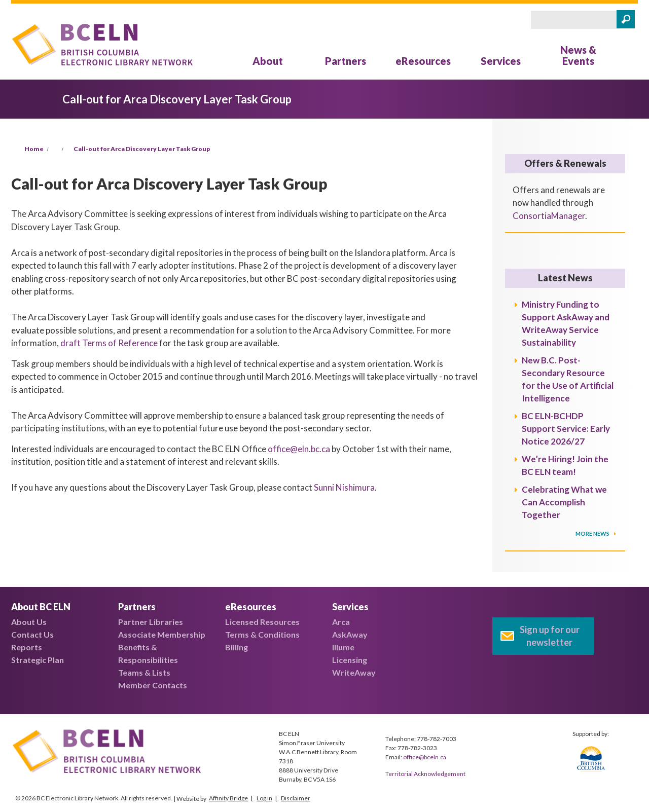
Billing (237, 647)
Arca (341, 622)
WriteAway (354, 672)
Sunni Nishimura (344, 487)
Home (34, 149)
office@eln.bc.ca (299, 449)
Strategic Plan (38, 660)
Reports (27, 647)
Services (501, 61)
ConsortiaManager (549, 216)
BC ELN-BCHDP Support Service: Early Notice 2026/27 (566, 429)
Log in (264, 798)
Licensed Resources (262, 622)
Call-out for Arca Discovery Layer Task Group (142, 149)
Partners (346, 61)
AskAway (350, 634)
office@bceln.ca (425, 757)
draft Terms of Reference (109, 343)
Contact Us (32, 634)
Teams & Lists (144, 672)
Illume (343, 647)
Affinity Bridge (228, 798)
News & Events (578, 55)
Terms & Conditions (262, 634)
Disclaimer (296, 798)
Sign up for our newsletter (550, 636)
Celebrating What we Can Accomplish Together (564, 502)
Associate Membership (162, 634)
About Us (29, 622)
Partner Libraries (151, 622)
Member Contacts (153, 685)
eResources (423, 61)
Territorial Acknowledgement (425, 774)
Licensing (350, 660)
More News (593, 533)
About (268, 61)
